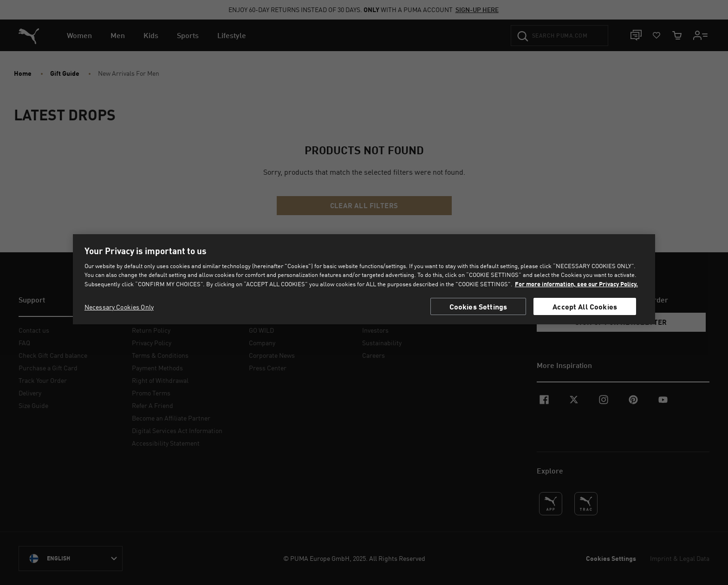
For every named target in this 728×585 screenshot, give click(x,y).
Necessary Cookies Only (119, 307)
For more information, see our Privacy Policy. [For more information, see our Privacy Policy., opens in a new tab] (576, 284)
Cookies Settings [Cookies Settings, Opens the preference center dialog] (478, 306)
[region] (364, 279)
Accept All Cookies (585, 306)
